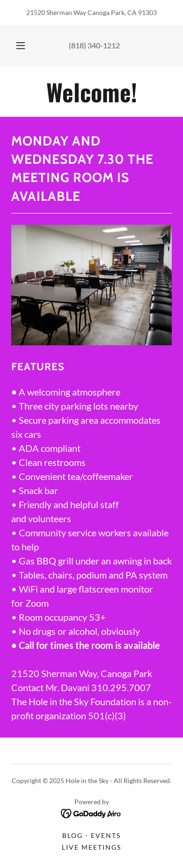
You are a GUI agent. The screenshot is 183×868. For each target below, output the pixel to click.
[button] (21, 46)
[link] (91, 91)
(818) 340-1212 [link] (94, 45)
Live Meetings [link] (91, 847)
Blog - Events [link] (91, 835)
